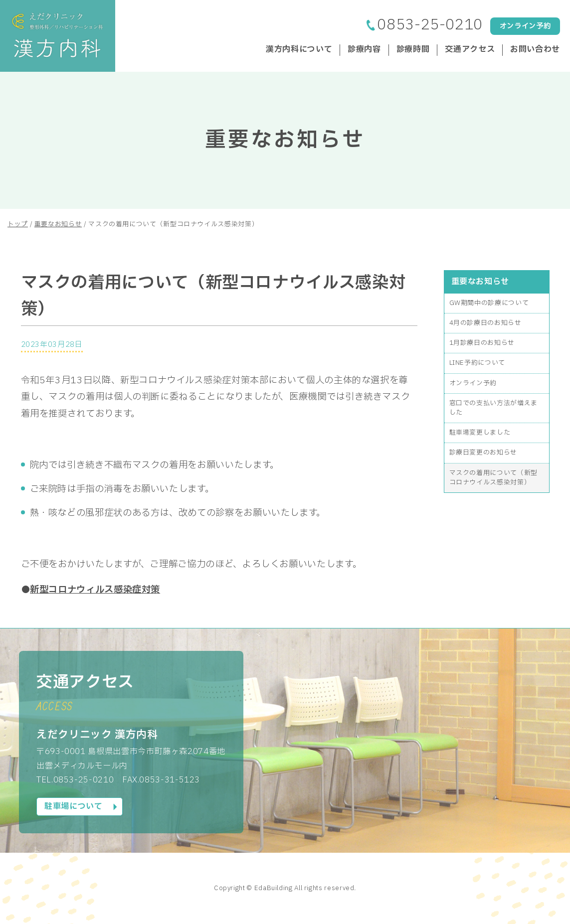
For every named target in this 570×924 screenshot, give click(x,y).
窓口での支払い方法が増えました (493, 408)
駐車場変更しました (480, 433)
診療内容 (364, 50)
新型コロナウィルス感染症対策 (95, 590)
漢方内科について (299, 50)
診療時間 (413, 50)
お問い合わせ (535, 50)
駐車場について (73, 806)
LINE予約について (477, 363)
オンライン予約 (525, 26)
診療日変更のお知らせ (483, 453)
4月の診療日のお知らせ (485, 323)
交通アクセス (470, 50)
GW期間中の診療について (489, 303)
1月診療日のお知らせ (482, 343)
